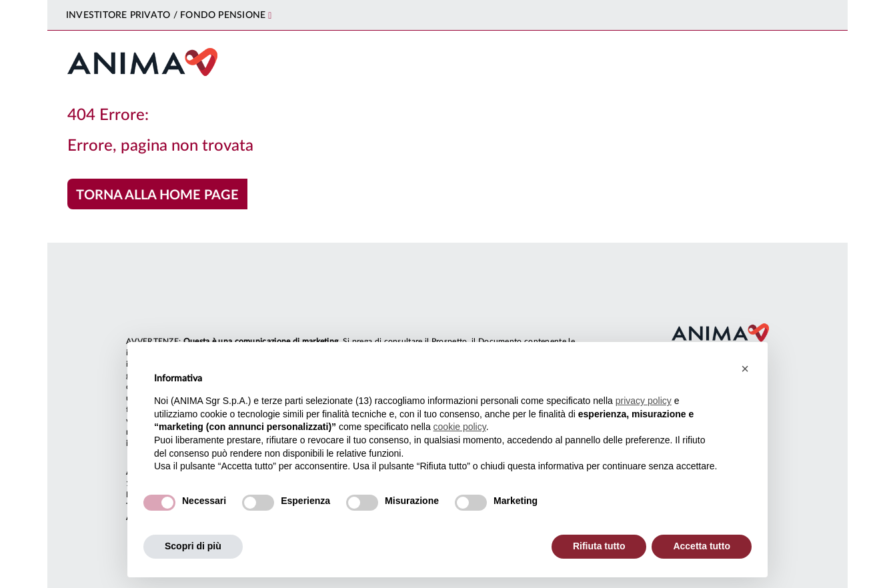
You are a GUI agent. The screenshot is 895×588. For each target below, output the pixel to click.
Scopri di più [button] (193, 546)
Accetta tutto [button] (702, 546)
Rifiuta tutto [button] (599, 546)
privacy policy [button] (644, 401)
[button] (745, 369)
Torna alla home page (157, 195)
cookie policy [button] (460, 427)
